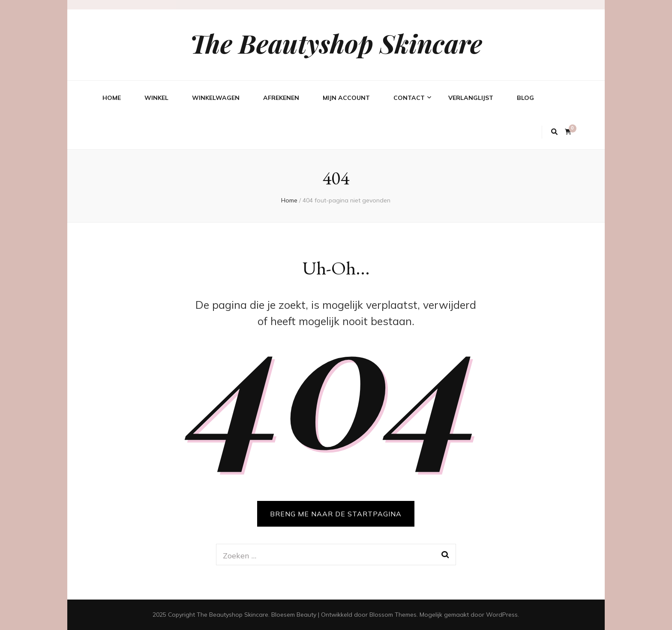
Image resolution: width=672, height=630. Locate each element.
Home (112, 98)
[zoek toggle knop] (554, 132)
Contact (409, 98)
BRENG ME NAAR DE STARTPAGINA (336, 514)
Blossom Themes (393, 615)
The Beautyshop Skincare (336, 43)
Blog (525, 98)
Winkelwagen (216, 98)
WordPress (502, 615)
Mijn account (346, 98)
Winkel (156, 98)
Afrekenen (281, 98)
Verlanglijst (471, 98)
